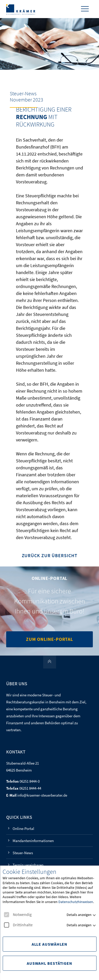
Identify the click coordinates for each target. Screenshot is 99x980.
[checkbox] (6, 915)
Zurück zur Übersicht (50, 556)
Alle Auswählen (50, 944)
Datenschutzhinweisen (76, 902)
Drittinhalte (18, 925)
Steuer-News (23, 853)
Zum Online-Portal (49, 639)
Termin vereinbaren (28, 865)
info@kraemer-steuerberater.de (42, 795)
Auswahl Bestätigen (49, 963)
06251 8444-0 (30, 781)
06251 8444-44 (30, 788)
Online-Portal (23, 829)
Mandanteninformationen (33, 841)
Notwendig (18, 915)
